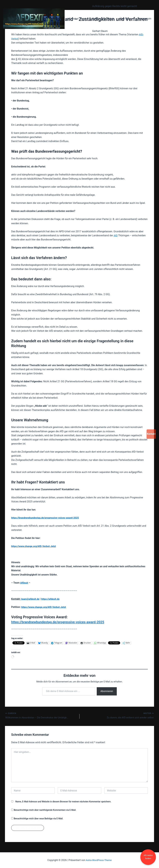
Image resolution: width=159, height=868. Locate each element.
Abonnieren (107, 691)
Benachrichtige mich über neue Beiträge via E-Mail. (39, 819)
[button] (129, 19)
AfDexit (24, 583)
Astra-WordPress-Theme (99, 860)
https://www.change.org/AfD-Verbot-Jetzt (45, 607)
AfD (116, 235)
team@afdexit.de (30, 599)
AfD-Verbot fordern (148, 857)
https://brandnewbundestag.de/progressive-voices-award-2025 (47, 518)
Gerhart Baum (99, 31)
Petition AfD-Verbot (102, 19)
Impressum (142, 19)
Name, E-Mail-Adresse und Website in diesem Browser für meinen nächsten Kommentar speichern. (63, 802)
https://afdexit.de (52, 599)
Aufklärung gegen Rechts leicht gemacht (114, 6)
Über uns (124, 19)
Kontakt (151, 434)
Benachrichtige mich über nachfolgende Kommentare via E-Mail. (45, 810)
